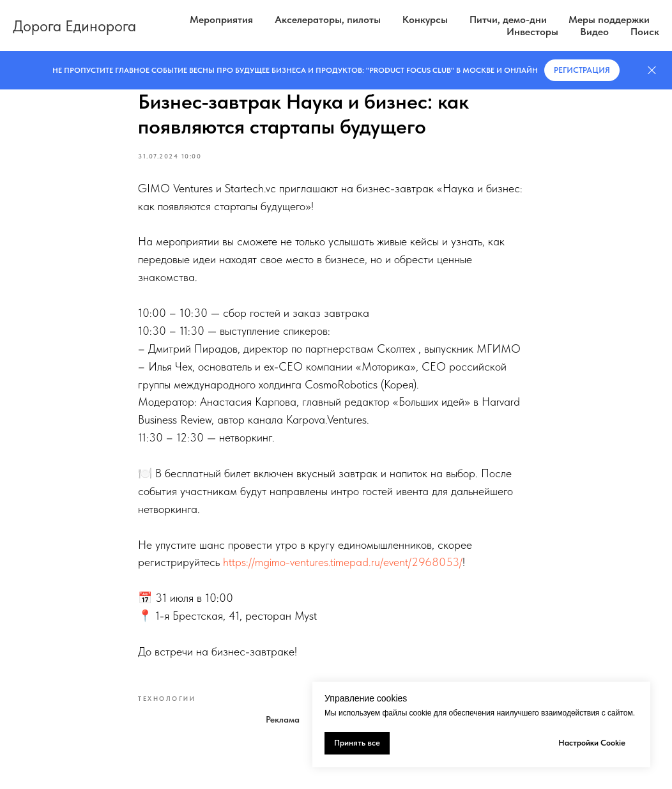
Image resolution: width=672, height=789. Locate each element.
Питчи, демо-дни (508, 19)
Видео (594, 32)
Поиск (645, 32)
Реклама (283, 719)
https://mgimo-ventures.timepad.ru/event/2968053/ (343, 562)
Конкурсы (425, 19)
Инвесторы (532, 32)
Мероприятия (221, 19)
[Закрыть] (652, 71)
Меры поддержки (609, 19)
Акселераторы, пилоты (328, 19)
